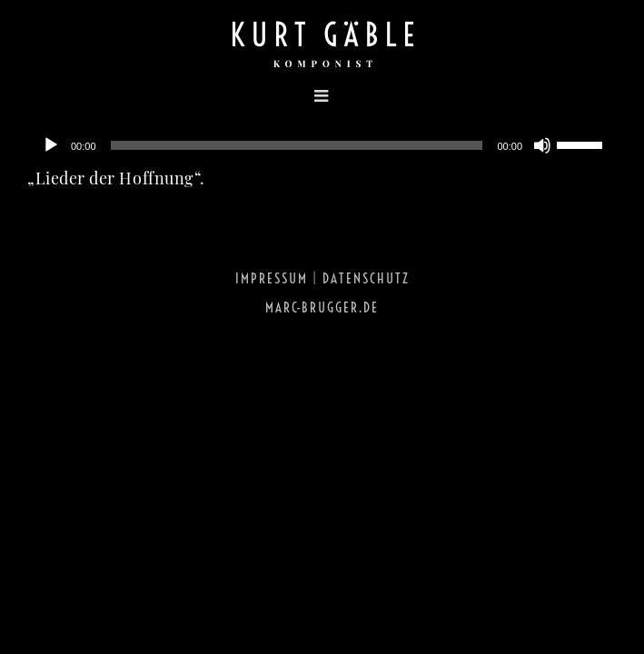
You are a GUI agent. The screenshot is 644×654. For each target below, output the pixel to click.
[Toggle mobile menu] (183, 95)
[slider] (297, 145)
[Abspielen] (51, 145)
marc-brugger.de (322, 307)
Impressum (272, 278)
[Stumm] (542, 145)
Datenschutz (366, 278)
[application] (322, 145)
